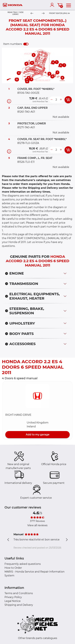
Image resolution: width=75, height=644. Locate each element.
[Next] (43, 13)
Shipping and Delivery (19, 605)
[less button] (52, 100)
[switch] (26, 44)
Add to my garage (38, 435)
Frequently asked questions (23, 564)
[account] (53, 5)
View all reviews (37, 525)
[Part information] (9, 101)
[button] (37, 396)
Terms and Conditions (19, 593)
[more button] (61, 100)
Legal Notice (13, 601)
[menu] (69, 5)
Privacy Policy (13, 597)
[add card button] (68, 100)
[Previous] (32, 13)
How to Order (13, 568)
